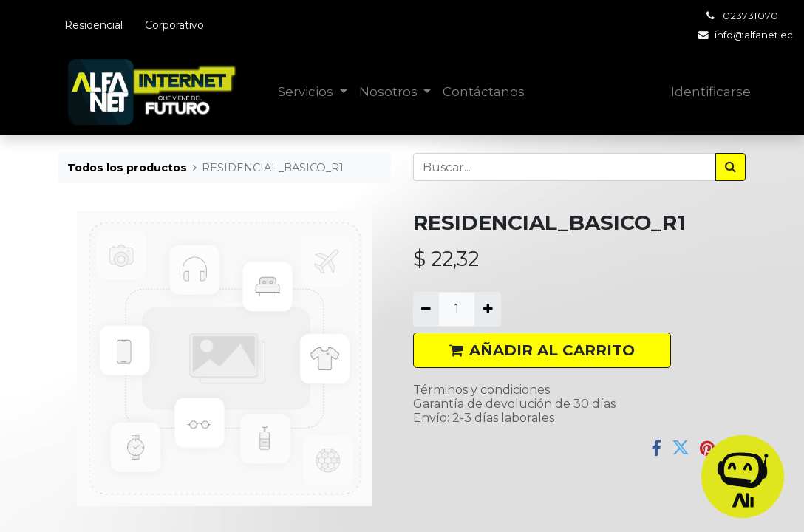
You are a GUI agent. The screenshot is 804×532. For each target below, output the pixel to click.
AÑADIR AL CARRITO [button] (542, 350)
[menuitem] (484, 92)
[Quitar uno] (426, 309)
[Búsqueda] (730, 167)
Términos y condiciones (481, 390)
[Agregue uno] (487, 309)
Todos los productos (127, 168)
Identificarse (711, 92)
